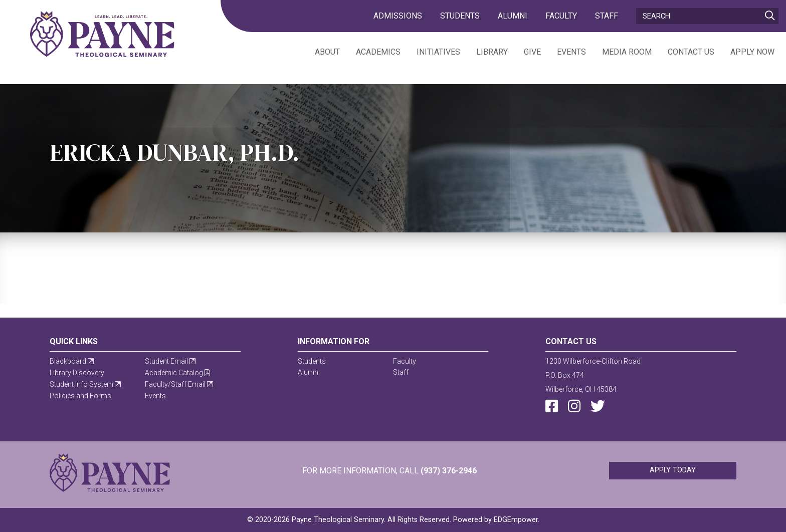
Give (532, 52)
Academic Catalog (177, 373)
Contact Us (691, 52)
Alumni (513, 16)
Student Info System (85, 384)
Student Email (170, 361)
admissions (398, 16)
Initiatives (438, 52)
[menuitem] (319, 51)
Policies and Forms (80, 396)
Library (492, 52)
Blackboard (72, 361)
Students (460, 16)
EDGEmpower (516, 520)
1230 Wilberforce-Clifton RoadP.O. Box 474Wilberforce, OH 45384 (593, 375)
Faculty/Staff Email (179, 384)
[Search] (707, 16)
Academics (378, 52)
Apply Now (752, 52)
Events (571, 52)
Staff (607, 16)
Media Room (627, 52)
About (327, 52)
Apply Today (673, 470)
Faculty (561, 16)
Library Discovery (77, 373)
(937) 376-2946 (449, 471)
